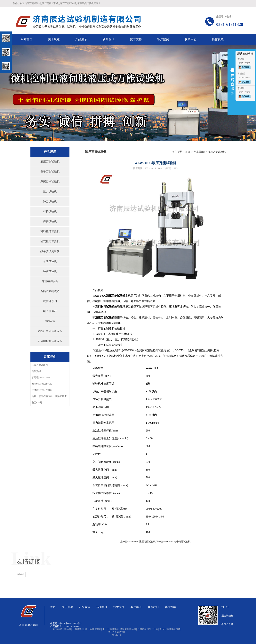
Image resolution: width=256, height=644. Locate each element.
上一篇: (124, 542)
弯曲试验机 (50, 261)
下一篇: (160, 542)
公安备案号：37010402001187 (65, 626)
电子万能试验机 (50, 172)
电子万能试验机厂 (117, 632)
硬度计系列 (50, 301)
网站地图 (58, 629)
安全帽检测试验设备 (50, 341)
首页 (188, 152)
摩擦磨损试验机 (50, 182)
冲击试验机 (50, 201)
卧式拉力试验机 (50, 241)
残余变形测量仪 (50, 251)
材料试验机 (50, 211)
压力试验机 (50, 191)
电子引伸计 (50, 311)
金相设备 (50, 321)
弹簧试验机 (50, 221)
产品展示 (199, 152)
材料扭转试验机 (50, 231)
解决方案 (117, 635)
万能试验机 (78, 629)
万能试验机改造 (50, 291)
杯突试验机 (50, 271)
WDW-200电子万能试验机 (177, 542)
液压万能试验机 (50, 162)
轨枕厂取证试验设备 (50, 331)
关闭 (20, 23)
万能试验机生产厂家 (148, 629)
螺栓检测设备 (50, 281)
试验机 (20, 574)
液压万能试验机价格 (170, 629)
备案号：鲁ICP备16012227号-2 (66, 623)
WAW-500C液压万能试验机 (142, 542)
